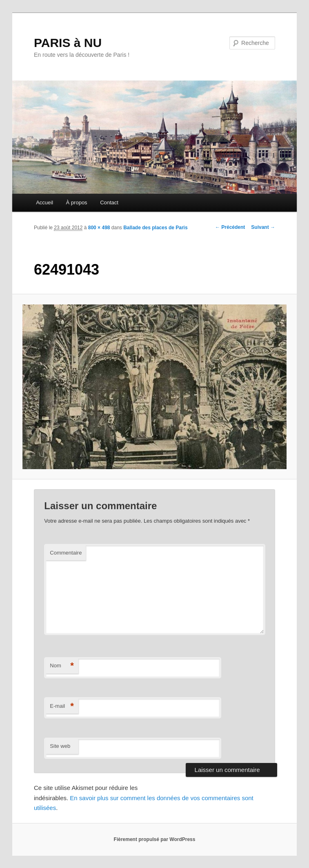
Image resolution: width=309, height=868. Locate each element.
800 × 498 (99, 228)
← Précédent (230, 227)
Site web (60, 746)
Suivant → (263, 227)
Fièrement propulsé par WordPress (155, 839)
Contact (109, 202)
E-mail (62, 706)
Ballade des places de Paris (155, 228)
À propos (77, 202)
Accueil (44, 202)
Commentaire (66, 553)
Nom (62, 666)
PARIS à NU (68, 43)
